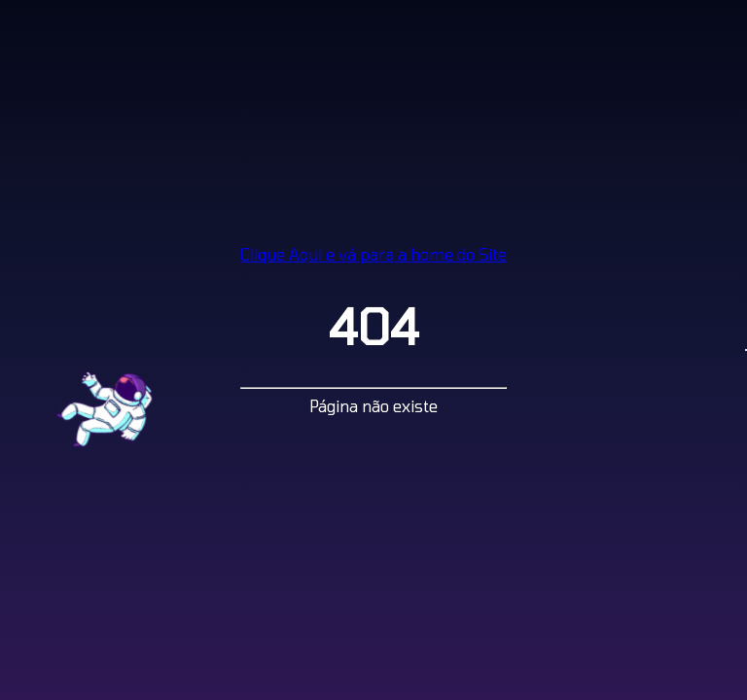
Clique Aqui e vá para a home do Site (373, 254)
